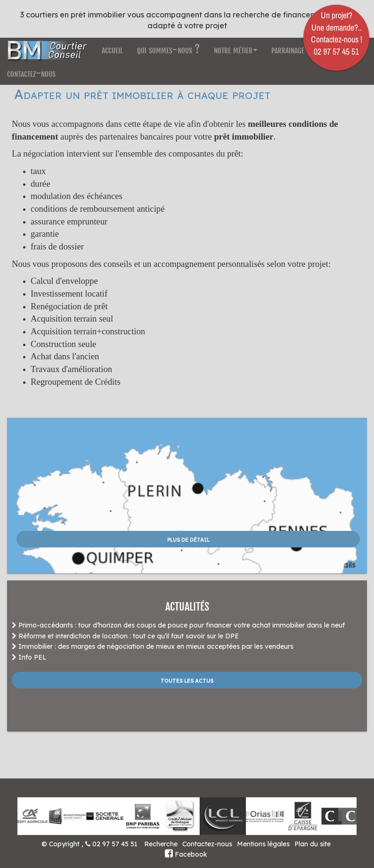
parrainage (288, 49)
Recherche (161, 844)
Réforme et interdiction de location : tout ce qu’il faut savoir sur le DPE (125, 636)
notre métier (236, 49)
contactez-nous (31, 73)
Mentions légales (263, 844)
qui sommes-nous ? (168, 49)
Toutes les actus (187, 680)
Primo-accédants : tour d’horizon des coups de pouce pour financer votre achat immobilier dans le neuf (178, 625)
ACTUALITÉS (187, 607)
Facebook (186, 854)
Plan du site (313, 844)
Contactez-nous (207, 844)
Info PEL (29, 657)
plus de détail (188, 539)
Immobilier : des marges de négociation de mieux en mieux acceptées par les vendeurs (153, 646)
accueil (112, 49)
